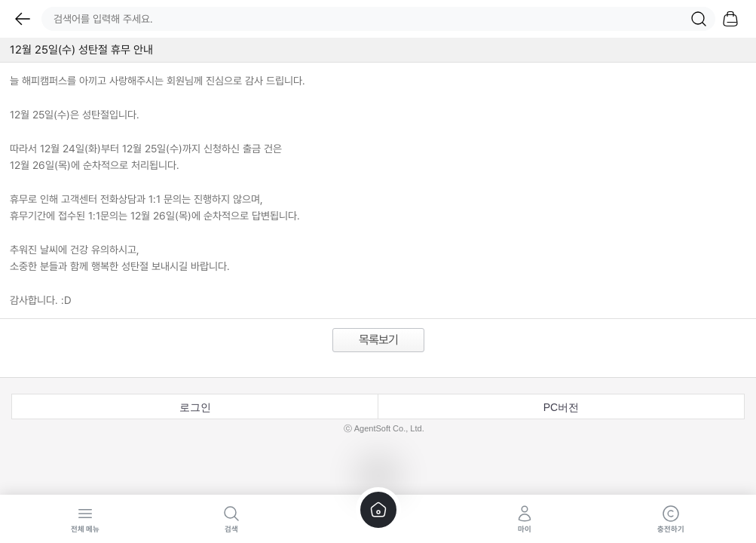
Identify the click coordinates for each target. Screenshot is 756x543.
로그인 (195, 407)
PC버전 (561, 407)
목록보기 (378, 340)
